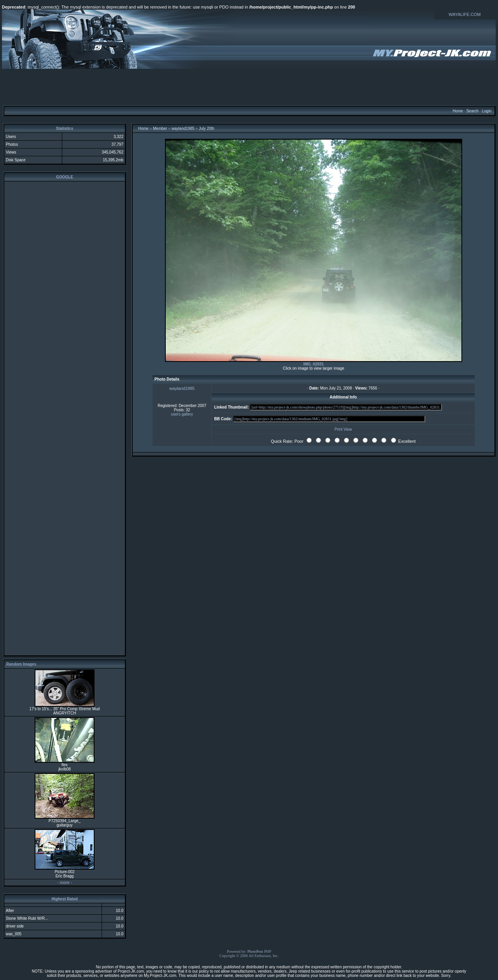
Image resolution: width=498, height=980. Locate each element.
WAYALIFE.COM (465, 14)
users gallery (182, 414)
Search (472, 111)
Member (160, 128)
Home (458, 111)
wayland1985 (183, 128)
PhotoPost (255, 951)
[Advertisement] (249, 87)
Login (486, 111)
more (64, 882)
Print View (343, 429)
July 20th (207, 128)
